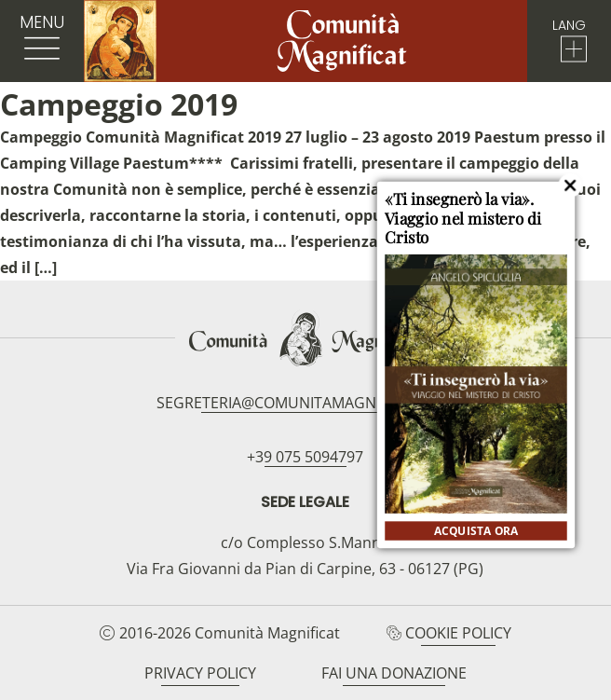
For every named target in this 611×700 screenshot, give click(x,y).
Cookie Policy (458, 633)
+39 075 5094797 (305, 457)
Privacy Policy (200, 673)
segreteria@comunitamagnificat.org (305, 403)
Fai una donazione (394, 673)
